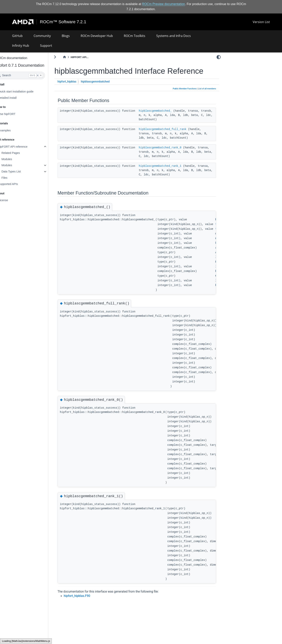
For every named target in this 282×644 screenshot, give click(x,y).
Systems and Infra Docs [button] (174, 36)
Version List (261, 22)
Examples (15, 130)
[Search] (31, 75)
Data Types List (21, 171)
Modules (17, 159)
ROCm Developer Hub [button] (97, 36)
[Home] (75, 57)
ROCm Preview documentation (163, 4)
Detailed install (18, 98)
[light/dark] (219, 57)
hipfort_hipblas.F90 (87, 605)
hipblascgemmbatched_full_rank (173, 138)
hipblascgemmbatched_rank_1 (170, 175)
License (13, 200)
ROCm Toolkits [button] (135, 36)
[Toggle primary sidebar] (65, 57)
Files (15, 178)
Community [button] (42, 36)
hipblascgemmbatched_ (165, 120)
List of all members (207, 98)
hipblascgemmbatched (106, 91)
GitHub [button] (17, 36)
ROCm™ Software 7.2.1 (63, 22)
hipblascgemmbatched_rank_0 (170, 156)
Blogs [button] (66, 36)
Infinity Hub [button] (21, 46)
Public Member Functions (185, 98)
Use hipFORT (17, 114)
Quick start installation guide (26, 91)
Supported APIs (18, 184)
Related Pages (21, 153)
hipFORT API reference (23, 147)
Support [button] (46, 46)
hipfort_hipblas (77, 91)
